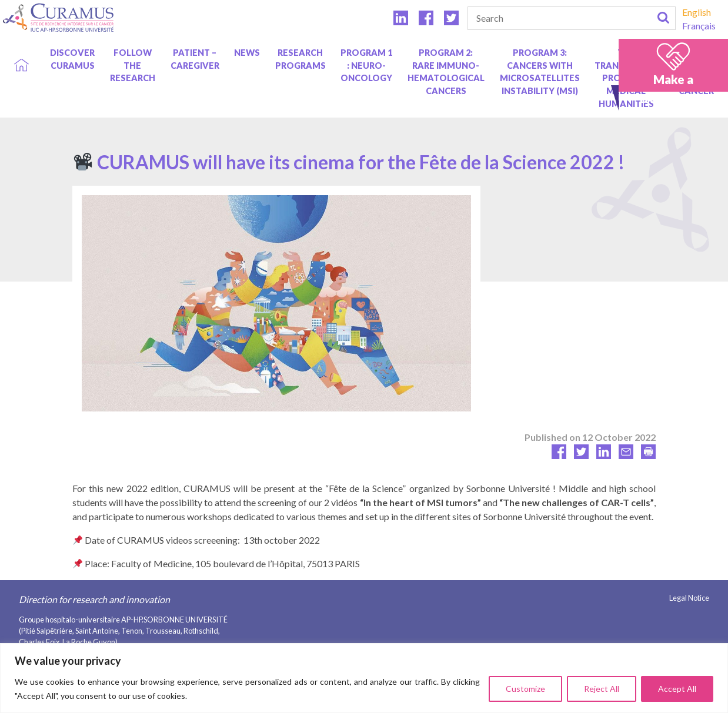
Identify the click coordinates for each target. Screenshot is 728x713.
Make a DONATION (674, 88)
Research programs (300, 59)
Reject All (602, 689)
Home (21, 53)
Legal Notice (689, 598)
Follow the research (133, 65)
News (247, 53)
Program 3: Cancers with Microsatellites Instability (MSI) (540, 72)
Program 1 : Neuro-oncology (366, 65)
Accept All (677, 689)
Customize (525, 689)
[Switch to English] (699, 12)
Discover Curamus (72, 59)
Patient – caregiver (195, 59)
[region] (364, 678)
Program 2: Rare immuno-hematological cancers (446, 72)
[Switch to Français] (699, 26)
